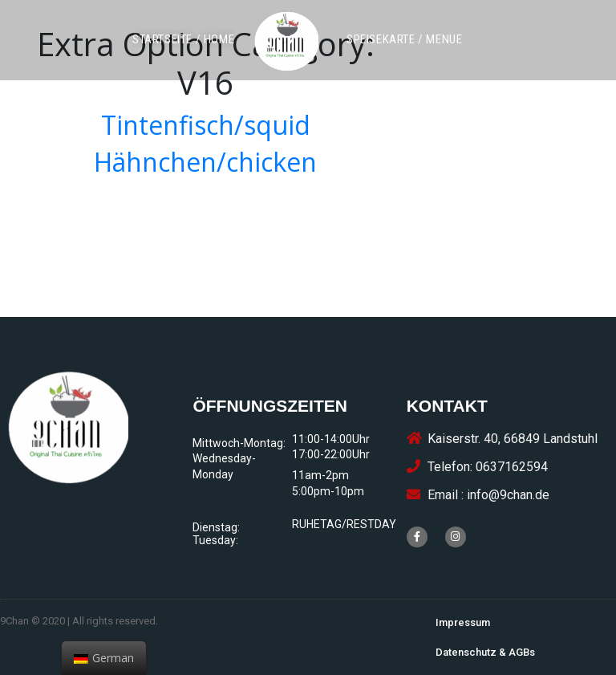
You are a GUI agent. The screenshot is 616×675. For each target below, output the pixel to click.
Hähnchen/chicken (205, 162)
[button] (183, 40)
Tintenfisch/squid (206, 125)
